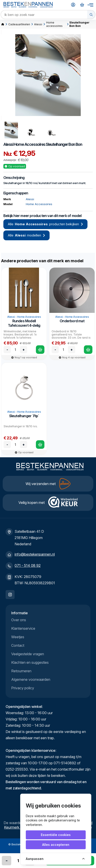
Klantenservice (23, 628)
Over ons (19, 620)
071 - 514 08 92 (28, 565)
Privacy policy (23, 688)
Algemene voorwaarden (31, 679)
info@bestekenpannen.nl (35, 554)
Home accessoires (54, 24)
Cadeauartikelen (19, 24)
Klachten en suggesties (30, 662)
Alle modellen (26, 235)
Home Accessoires (29, 144)
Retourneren (21, 671)
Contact (18, 645)
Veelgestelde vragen (28, 654)
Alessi (38, 24)
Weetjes (18, 637)
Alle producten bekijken (45, 224)
